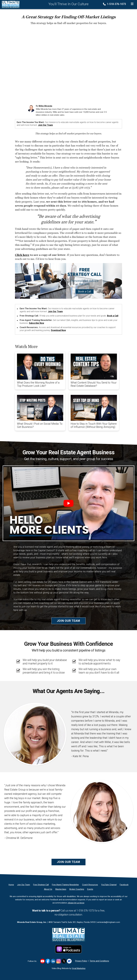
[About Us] (48, 889)
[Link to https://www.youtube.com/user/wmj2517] (42, 961)
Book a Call (113, 316)
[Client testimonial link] (35, 734)
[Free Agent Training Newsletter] (65, 885)
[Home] (10, 4)
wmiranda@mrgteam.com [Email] (109, 922)
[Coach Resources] (90, 885)
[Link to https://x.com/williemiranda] (64, 961)
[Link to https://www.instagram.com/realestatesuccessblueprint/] (59, 961)
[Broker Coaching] (77, 889)
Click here (22, 255)
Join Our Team (45, 125)
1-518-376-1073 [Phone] (115, 4)
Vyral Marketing (79, 968)
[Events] (90, 889)
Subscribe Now (36, 323)
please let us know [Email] (76, 903)
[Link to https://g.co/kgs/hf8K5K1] (69, 961)
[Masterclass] (61, 889)
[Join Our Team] (24, 885)
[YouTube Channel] (109, 885)
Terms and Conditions (99, 961)
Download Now (58, 330)
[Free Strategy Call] (41, 885)
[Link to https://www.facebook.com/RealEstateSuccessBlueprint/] (48, 961)
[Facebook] (124, 885)
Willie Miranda (45, 106)
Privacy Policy (81, 961)
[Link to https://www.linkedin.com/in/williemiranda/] (53, 961)
